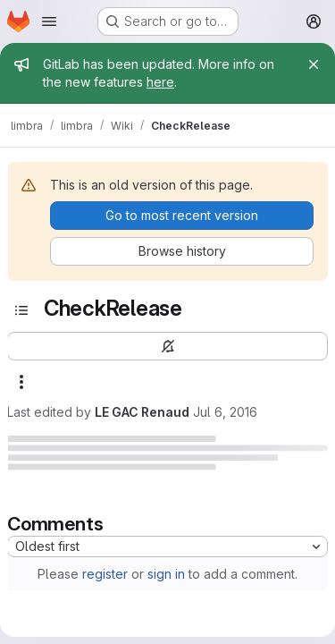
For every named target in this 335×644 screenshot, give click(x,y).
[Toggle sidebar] (21, 310)
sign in (166, 574)
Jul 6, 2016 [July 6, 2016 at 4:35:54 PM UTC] (225, 412)
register (105, 574)
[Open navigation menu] (49, 21)
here (160, 82)
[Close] (314, 64)
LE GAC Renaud (142, 412)
